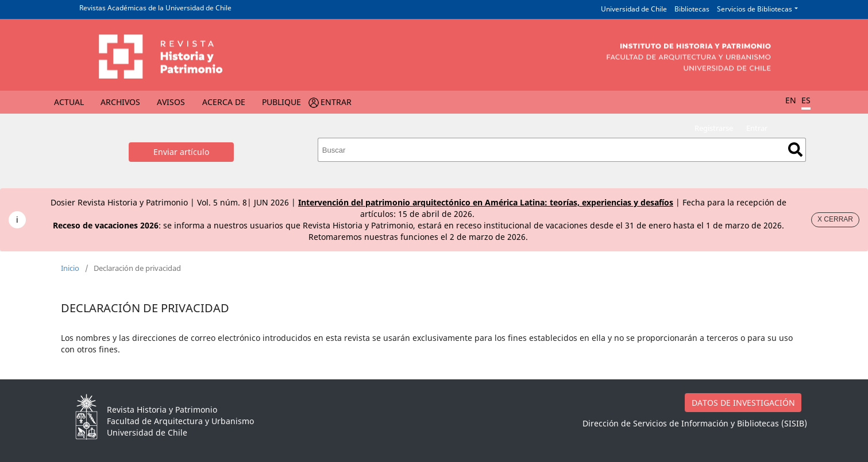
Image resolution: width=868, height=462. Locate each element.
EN (791, 100)
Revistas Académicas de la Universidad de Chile (155, 8)
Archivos (120, 102)
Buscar (795, 150)
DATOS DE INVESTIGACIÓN (743, 403)
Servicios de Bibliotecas (755, 9)
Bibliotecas (692, 9)
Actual (69, 102)
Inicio (70, 268)
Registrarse (714, 128)
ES (806, 100)
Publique (281, 102)
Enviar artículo (181, 152)
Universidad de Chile (634, 9)
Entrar (336, 102)
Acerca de (224, 102)
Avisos (171, 102)
